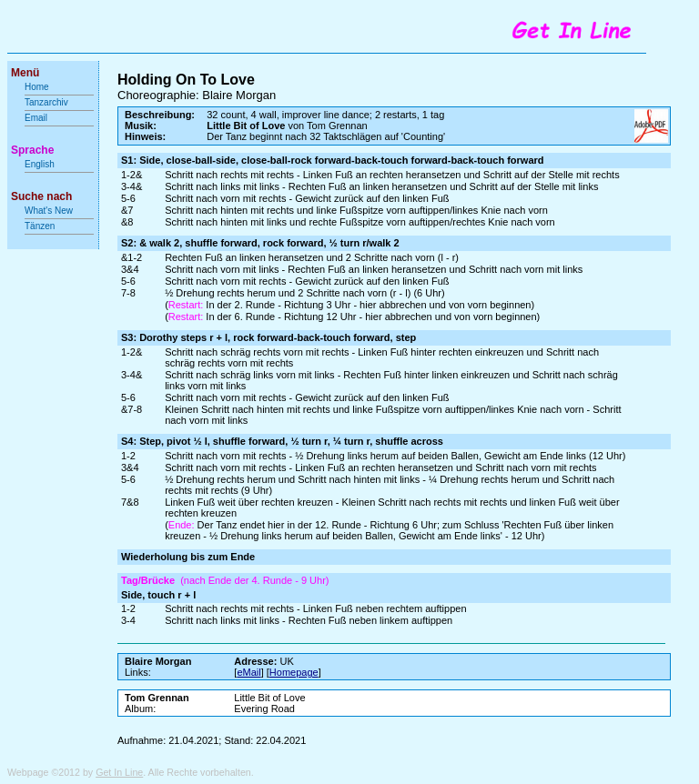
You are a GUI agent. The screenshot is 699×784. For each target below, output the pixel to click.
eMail (248, 672)
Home (37, 87)
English (40, 164)
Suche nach (41, 196)
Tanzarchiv (46, 102)
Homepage (294, 672)
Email (36, 118)
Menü (25, 73)
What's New (50, 211)
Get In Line (119, 772)
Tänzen (40, 226)
